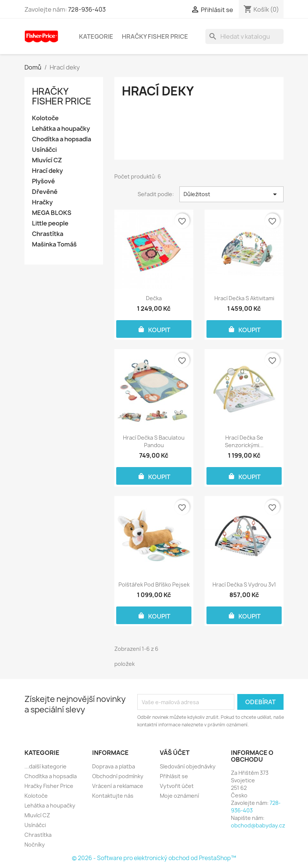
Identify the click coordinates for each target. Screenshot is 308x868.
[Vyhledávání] (244, 36)
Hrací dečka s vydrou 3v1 (244, 584)
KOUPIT (154, 329)
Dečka (154, 298)
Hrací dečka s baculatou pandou (154, 441)
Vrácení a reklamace (118, 786)
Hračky (42, 202)
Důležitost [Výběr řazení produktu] (231, 194)
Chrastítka (48, 234)
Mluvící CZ (47, 160)
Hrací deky (47, 171)
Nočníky (35, 845)
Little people (50, 223)
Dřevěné (45, 192)
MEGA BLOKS (52, 213)
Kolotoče (45, 118)
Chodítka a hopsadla (61, 139)
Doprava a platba (114, 766)
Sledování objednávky (188, 766)
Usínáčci (44, 150)
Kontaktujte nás (113, 796)
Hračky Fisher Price (155, 36)
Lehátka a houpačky (61, 129)
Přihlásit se (174, 776)
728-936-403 (87, 9)
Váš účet (175, 753)
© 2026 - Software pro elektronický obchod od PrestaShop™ (154, 858)
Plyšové (43, 181)
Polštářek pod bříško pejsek (154, 584)
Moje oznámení (179, 796)
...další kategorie (46, 766)
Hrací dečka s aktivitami (244, 298)
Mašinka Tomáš (54, 244)
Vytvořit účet (177, 786)
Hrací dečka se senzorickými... (244, 441)
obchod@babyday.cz (258, 825)
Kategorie (96, 36)
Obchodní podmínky (118, 776)
